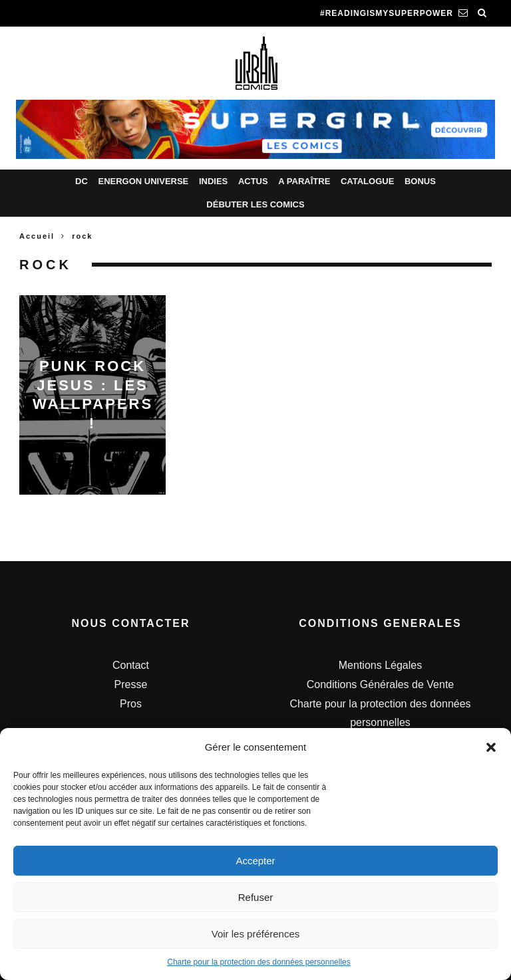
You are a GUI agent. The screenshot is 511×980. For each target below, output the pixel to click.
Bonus (420, 181)
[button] (491, 747)
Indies (213, 181)
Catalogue (367, 181)
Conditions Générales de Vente (380, 684)
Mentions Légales (380, 665)
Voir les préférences (256, 934)
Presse (131, 684)
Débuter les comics (255, 204)
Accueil (37, 236)
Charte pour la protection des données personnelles (259, 962)
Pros (131, 704)
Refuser (256, 897)
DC (82, 181)
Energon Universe (143, 181)
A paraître (304, 181)
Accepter (255, 861)
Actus (253, 181)
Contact (131, 665)
